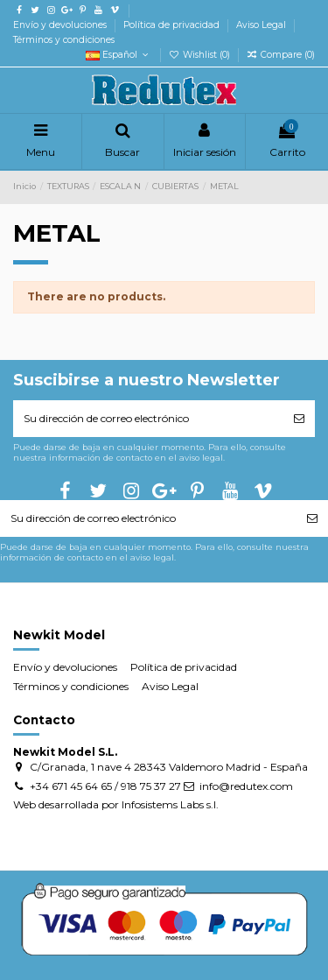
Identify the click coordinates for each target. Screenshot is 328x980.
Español (119, 55)
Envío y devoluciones (61, 25)
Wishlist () (201, 55)
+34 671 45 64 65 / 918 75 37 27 (105, 786)
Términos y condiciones (64, 40)
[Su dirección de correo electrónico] (148, 419)
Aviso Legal (262, 25)
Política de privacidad (173, 25)
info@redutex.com (246, 786)
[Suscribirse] (299, 419)
